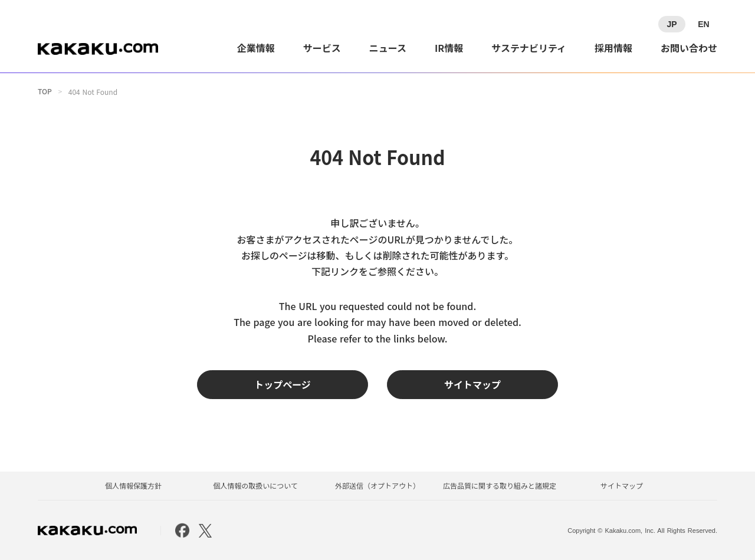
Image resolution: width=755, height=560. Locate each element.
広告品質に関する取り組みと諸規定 (500, 486)
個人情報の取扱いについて (255, 486)
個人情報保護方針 (133, 486)
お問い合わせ (689, 48)
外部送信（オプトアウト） (377, 486)
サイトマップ (622, 486)
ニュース (388, 48)
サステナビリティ (529, 48)
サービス (322, 48)
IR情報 (449, 48)
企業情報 (256, 48)
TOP (45, 91)
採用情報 (613, 48)
